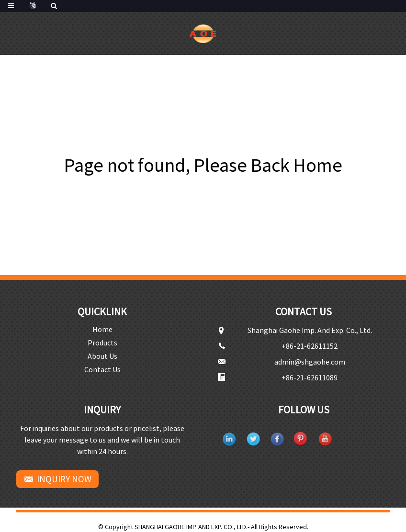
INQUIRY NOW (64, 479)
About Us (102, 356)
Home (102, 329)
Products (102, 343)
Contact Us (102, 369)
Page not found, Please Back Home (203, 165)
